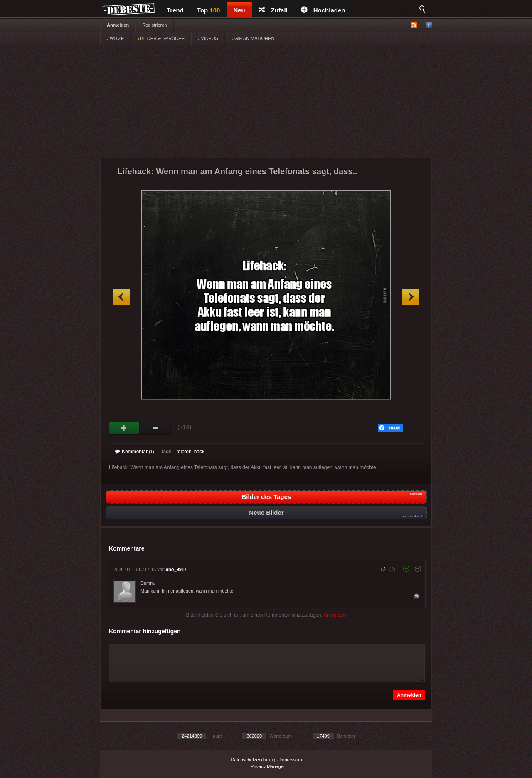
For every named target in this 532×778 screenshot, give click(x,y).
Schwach (156, 428)
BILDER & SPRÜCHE (161, 38)
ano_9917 (176, 569)
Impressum (291, 760)
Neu (239, 10)
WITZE (115, 38)
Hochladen (323, 10)
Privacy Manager (268, 766)
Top (209, 10)
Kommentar (135, 452)
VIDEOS (208, 38)
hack (199, 452)
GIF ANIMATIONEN (253, 38)
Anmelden (118, 25)
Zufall (273, 10)
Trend (175, 10)
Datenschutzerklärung (253, 760)
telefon (184, 452)
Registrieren (154, 25)
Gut (124, 428)
